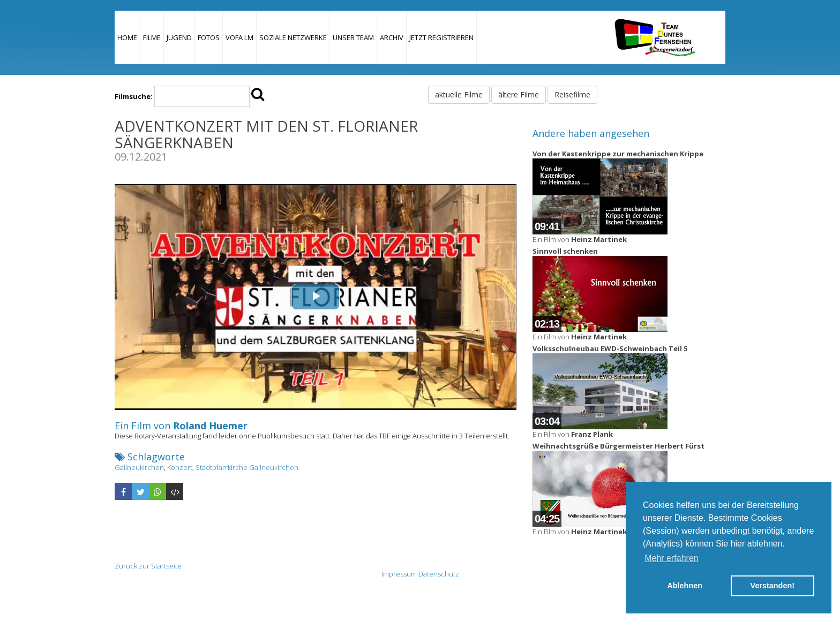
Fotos (209, 37)
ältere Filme (519, 94)
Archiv (392, 37)
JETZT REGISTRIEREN (441, 37)
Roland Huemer (210, 426)
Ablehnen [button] (685, 586)
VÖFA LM (239, 37)
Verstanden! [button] (772, 586)
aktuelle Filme (459, 94)
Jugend (179, 37)
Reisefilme (572, 94)
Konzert (180, 467)
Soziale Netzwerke (293, 37)
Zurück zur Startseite (148, 566)
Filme (152, 37)
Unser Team (353, 37)
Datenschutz (439, 574)
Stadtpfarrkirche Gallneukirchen (247, 467)
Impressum (399, 574)
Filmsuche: (134, 96)
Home (127, 37)
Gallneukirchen (139, 467)
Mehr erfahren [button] (672, 558)
